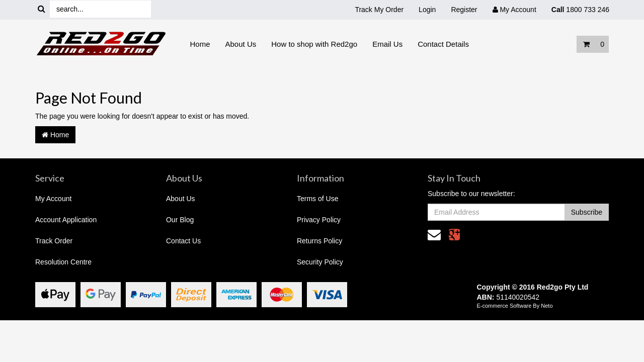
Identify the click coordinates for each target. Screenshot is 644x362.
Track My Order (379, 10)
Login (427, 10)
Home (200, 44)
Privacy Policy (319, 220)
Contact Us (183, 241)
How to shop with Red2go (314, 44)
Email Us (387, 44)
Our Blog (180, 220)
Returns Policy (319, 241)
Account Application (66, 220)
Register (464, 10)
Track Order (54, 241)
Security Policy (320, 262)
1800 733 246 (580, 10)
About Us (241, 44)
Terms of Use (317, 199)
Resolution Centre (63, 262)
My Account (53, 199)
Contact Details (443, 44)
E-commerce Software (504, 306)
